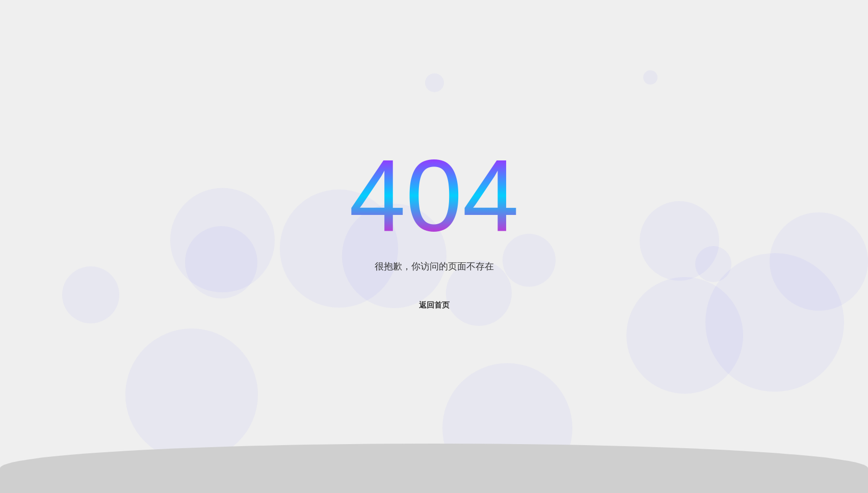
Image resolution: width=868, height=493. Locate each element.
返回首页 (434, 305)
